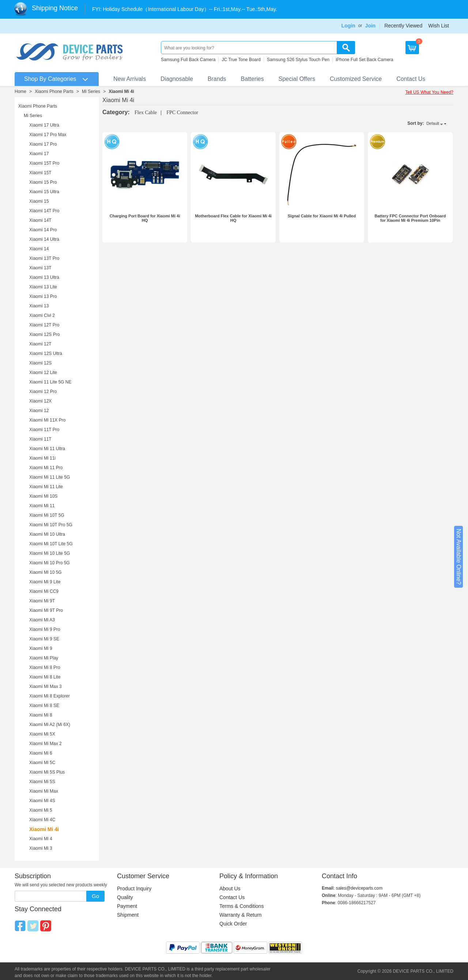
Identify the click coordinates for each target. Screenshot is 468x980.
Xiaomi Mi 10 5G (46, 572)
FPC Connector (182, 113)
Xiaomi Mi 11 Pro (46, 468)
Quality (125, 897)
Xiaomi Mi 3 (41, 848)
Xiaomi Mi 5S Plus (47, 772)
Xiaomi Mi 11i (42, 458)
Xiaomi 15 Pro (43, 182)
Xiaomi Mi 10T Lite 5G (51, 544)
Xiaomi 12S (40, 363)
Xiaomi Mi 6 (41, 753)
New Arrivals (130, 79)
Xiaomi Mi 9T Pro (46, 610)
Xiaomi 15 (39, 201)
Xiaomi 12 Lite (43, 373)
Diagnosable (177, 79)
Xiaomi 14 (39, 249)
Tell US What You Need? (429, 92)
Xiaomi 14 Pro (43, 230)
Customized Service (356, 79)
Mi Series (91, 91)
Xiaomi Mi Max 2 (46, 744)
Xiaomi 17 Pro (43, 144)
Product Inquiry (134, 889)
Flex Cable (146, 113)
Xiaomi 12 (39, 411)
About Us (230, 889)
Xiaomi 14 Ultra (44, 239)
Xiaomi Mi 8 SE (44, 706)
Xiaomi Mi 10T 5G (47, 515)
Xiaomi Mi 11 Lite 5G (50, 477)
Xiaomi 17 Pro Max (48, 135)
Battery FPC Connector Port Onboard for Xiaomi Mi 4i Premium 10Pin (410, 218)
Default (433, 123)
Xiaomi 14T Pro (44, 211)
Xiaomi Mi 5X (42, 734)
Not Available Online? (459, 557)
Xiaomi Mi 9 (41, 648)
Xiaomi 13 (39, 306)
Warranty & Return (240, 915)
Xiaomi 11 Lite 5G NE (50, 382)
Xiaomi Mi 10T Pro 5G (51, 525)
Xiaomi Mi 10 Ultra (47, 534)
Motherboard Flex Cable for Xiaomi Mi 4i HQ (233, 218)
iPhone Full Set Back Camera (364, 60)
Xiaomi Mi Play (44, 658)
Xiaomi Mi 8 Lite (45, 677)
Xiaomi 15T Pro (44, 163)
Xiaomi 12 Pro (43, 392)
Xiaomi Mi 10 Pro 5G (50, 563)
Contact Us (411, 79)
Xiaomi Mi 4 (41, 839)
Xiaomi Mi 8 (41, 715)
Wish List (439, 26)
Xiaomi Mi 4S (42, 801)
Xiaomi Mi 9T (42, 601)
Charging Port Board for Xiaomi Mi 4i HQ (145, 218)
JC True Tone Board (241, 60)
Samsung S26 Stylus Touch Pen (298, 60)
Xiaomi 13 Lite (43, 287)
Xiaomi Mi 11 (42, 506)
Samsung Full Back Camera (188, 60)
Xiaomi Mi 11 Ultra (47, 449)
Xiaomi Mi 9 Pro (45, 629)
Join (370, 26)
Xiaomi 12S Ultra (46, 354)
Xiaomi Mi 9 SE (44, 639)
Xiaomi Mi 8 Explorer (50, 696)
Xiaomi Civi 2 (42, 315)
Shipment (128, 915)
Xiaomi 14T (40, 220)
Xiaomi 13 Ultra (44, 277)
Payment (127, 906)
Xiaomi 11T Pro (44, 430)
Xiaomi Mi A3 (42, 620)
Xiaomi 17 (39, 154)
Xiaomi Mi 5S (42, 782)
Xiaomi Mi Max (44, 791)
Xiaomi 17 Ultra (44, 125)
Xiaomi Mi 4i (121, 91)
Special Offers (297, 79)
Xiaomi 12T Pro (44, 325)
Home (20, 91)
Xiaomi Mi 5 (41, 810)
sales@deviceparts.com (359, 888)
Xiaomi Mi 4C (42, 820)
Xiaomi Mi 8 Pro (45, 667)
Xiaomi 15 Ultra (44, 192)
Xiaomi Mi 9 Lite (45, 582)
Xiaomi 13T (40, 268)
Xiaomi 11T (40, 439)
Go (95, 896)
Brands (217, 79)
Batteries (252, 79)
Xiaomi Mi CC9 (44, 591)
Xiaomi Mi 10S (43, 496)
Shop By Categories (50, 79)
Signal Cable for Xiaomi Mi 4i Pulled (322, 216)
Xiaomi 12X (40, 401)
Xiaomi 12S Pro (44, 334)
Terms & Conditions (241, 906)
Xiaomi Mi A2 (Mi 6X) (50, 725)
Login (348, 26)
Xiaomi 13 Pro (43, 296)
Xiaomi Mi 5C (42, 763)
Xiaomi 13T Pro (44, 258)
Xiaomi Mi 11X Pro (47, 420)
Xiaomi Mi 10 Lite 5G (50, 553)
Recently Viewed (403, 26)
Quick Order (233, 924)
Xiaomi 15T (40, 173)
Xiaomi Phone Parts (54, 91)
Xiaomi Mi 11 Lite (46, 487)
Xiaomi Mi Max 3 (46, 687)
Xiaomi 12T (40, 344)
